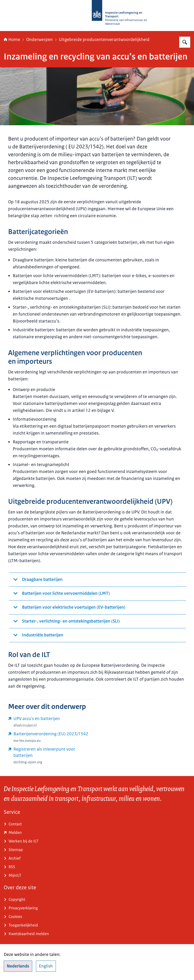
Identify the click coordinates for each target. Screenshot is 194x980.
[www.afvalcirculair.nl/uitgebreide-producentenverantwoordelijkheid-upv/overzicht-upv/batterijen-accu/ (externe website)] (51, 722)
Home (12, 40)
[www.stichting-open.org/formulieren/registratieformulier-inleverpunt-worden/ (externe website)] (51, 756)
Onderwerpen (40, 40)
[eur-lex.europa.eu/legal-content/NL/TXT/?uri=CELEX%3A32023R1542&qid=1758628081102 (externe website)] (51, 737)
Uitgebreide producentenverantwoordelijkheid (104, 40)
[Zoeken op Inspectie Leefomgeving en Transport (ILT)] (185, 42)
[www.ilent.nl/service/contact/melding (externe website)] (97, 833)
